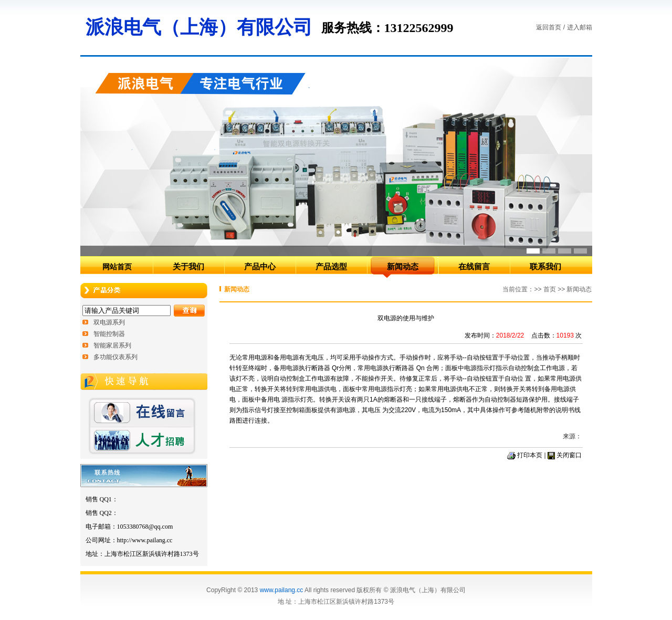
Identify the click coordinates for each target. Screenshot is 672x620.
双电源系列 (109, 322)
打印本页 (530, 455)
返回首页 (549, 27)
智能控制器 (109, 334)
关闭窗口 (569, 455)
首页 (550, 289)
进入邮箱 (580, 27)
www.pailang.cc (282, 590)
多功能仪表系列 (115, 357)
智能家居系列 (112, 345)
